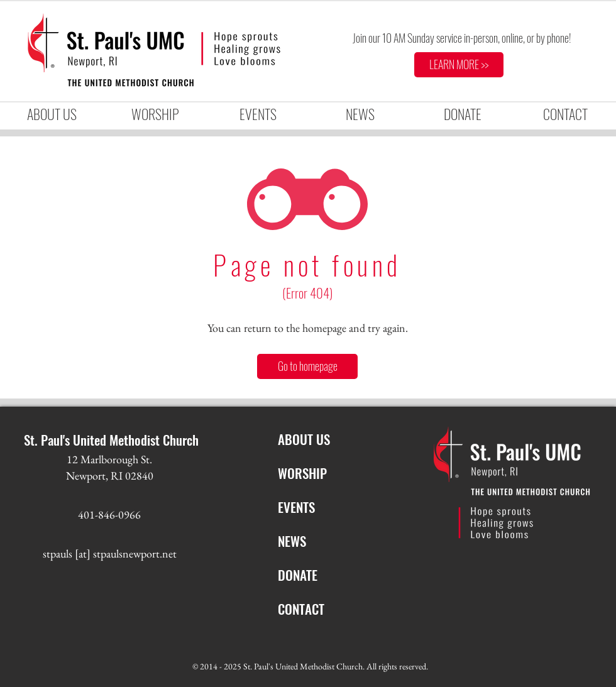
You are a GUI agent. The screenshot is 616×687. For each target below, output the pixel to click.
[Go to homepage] (307, 366)
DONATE (298, 575)
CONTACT (301, 609)
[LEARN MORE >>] (459, 65)
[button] (155, 114)
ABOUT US (304, 439)
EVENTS (296, 507)
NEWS (292, 541)
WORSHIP (302, 473)
